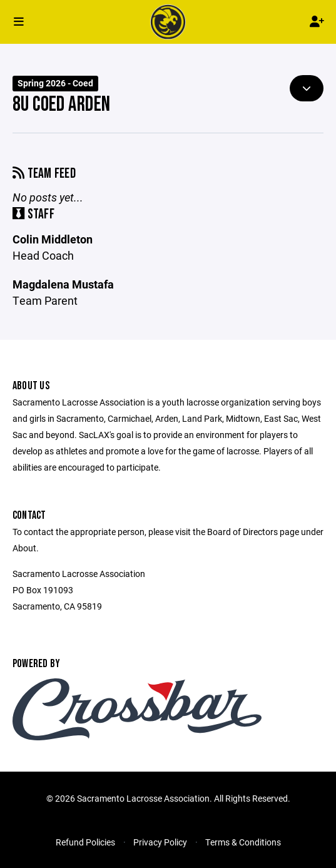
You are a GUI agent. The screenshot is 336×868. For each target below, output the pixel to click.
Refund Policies (85, 842)
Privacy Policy (160, 842)
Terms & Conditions (243, 842)
